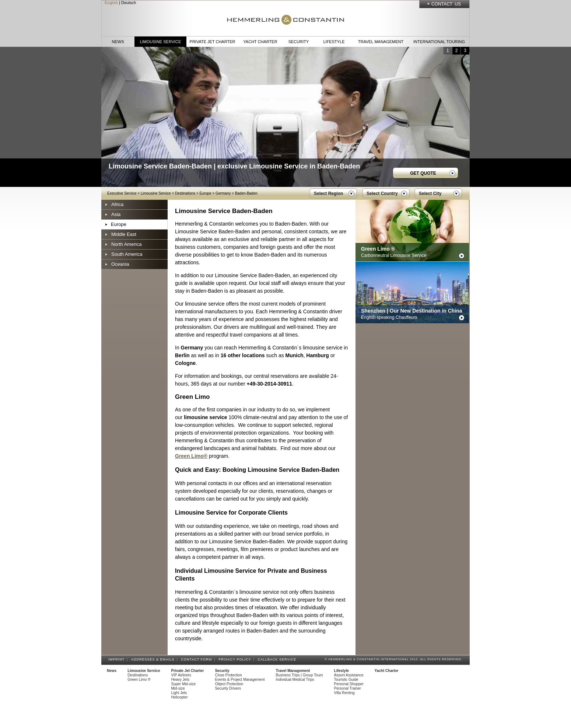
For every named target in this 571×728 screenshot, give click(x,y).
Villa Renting (344, 693)
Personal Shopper (349, 684)
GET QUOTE (423, 173)
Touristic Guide (346, 680)
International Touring (439, 42)
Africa (117, 204)
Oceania (120, 264)
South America (127, 254)
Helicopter (180, 697)
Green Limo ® (139, 680)
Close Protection (228, 675)
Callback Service (278, 659)
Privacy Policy (236, 659)
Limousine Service (161, 42)
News (118, 42)
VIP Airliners (181, 675)
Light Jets (179, 693)
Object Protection (229, 684)
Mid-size (178, 688)
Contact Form (198, 659)
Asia (116, 214)
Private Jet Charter (213, 42)
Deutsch (129, 3)
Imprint (118, 659)
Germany (223, 193)
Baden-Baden (246, 193)
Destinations (185, 193)
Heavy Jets (180, 680)
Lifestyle (334, 42)
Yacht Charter (260, 42)
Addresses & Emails (154, 659)
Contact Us (446, 4)
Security (299, 42)
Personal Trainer (348, 688)
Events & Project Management (240, 680)
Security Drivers (228, 688)
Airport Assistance (349, 675)
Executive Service (122, 193)
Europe (205, 193)
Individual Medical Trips (295, 680)
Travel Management (381, 42)
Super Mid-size (184, 684)
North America (126, 244)
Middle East (124, 234)
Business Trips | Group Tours (299, 675)
